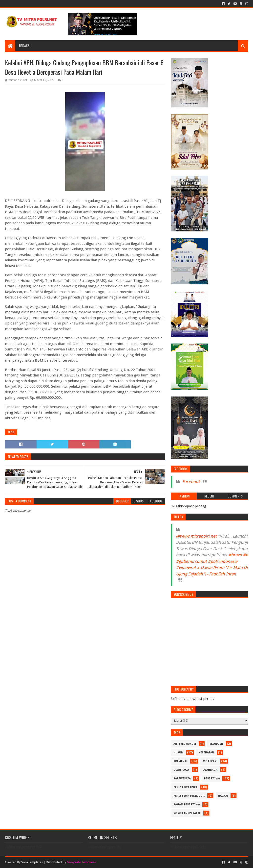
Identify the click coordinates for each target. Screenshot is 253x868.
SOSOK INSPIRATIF (187, 813)
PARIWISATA (182, 779)
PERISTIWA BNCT (186, 787)
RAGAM (223, 796)
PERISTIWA (212, 779)
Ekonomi (216, 744)
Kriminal (181, 761)
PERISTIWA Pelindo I (189, 796)
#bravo (235, 555)
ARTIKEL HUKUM (185, 744)
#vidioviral (186, 568)
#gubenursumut (191, 561)
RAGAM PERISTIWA (187, 805)
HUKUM (179, 753)
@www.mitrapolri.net (196, 536)
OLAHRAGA (210, 770)
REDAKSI (25, 45)
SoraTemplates (32, 862)
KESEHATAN (206, 753)
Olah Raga (181, 770)
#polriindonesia (223, 561)
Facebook (191, 482)
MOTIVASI (210, 761)
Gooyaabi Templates (81, 862)
